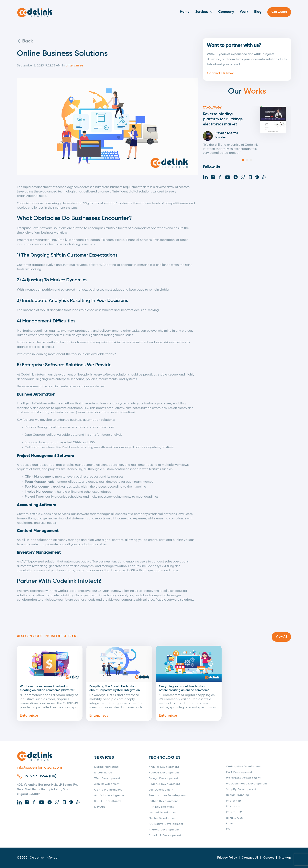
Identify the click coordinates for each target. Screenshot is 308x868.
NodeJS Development (164, 773)
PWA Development (239, 772)
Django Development (164, 778)
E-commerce (103, 773)
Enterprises (29, 716)
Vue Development (161, 790)
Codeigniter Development (244, 767)
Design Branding (237, 795)
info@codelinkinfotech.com (39, 768)
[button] (243, 160)
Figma (230, 824)
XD (228, 829)
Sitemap (285, 858)
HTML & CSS (235, 818)
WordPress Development (243, 778)
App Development (107, 784)
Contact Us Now (220, 73)
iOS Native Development (166, 824)
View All (281, 637)
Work (244, 12)
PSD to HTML (235, 812)
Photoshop (234, 801)
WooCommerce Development (247, 784)
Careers (269, 858)
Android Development (164, 830)
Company (226, 12)
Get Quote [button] (279, 12)
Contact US (250, 858)
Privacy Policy (227, 858)
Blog (258, 12)
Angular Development (164, 767)
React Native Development (168, 796)
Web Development (107, 778)
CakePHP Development (165, 835)
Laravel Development (164, 813)
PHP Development (161, 807)
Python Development (163, 801)
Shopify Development (241, 789)
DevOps (100, 807)
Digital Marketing (106, 767)
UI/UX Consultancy (108, 801)
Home (185, 12)
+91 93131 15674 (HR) (40, 776)
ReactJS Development (164, 784)
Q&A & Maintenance (108, 790)
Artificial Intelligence (109, 796)
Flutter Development (163, 818)
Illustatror (233, 807)
